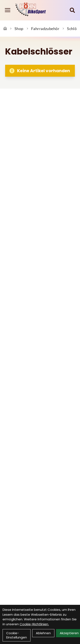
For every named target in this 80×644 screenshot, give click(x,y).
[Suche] (72, 10)
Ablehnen (43, 633)
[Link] (8, 10)
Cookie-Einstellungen (17, 635)
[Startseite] (5, 29)
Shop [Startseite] (19, 29)
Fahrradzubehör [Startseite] (45, 29)
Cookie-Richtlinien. (34, 624)
